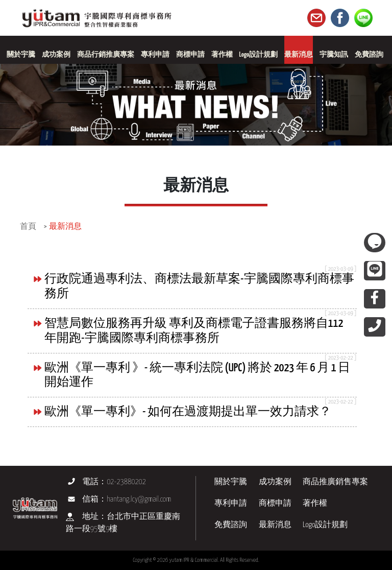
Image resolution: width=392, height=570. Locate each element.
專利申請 (231, 503)
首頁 (28, 227)
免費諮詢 (231, 525)
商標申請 (275, 503)
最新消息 (65, 227)
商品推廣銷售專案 (335, 482)
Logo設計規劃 (325, 525)
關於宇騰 (231, 482)
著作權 (315, 503)
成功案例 (275, 482)
